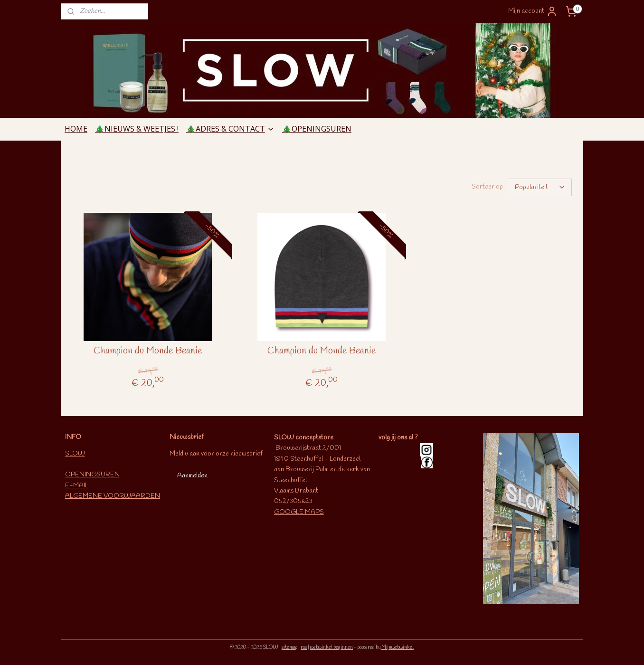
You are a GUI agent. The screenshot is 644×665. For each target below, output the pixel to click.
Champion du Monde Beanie (148, 351)
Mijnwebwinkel (398, 647)
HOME (76, 129)
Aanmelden (192, 476)
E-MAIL (77, 486)
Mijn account (533, 11)
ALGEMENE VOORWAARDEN (113, 496)
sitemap (289, 647)
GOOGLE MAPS (299, 512)
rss (304, 647)
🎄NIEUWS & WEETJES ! (137, 129)
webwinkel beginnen (331, 647)
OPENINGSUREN (92, 475)
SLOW (75, 454)
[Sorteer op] (539, 187)
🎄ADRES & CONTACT (230, 129)
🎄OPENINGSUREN (317, 129)
